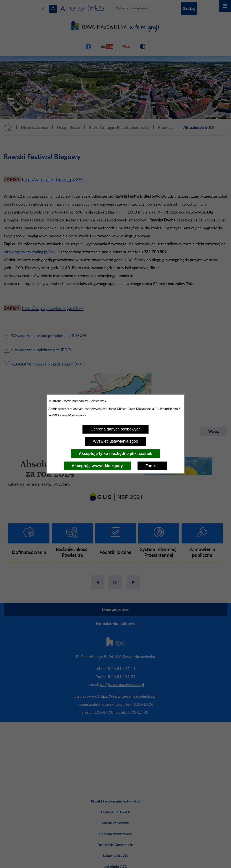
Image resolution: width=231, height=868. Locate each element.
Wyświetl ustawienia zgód (115, 441)
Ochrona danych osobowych (115, 429)
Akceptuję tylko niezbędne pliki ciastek (115, 453)
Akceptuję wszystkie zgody (97, 466)
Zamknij (152, 466)
